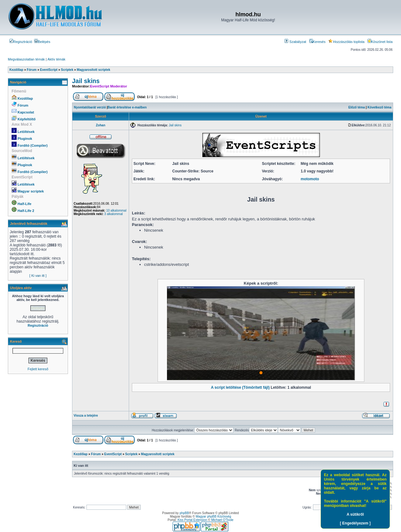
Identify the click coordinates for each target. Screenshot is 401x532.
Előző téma (357, 107)
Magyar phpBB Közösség (214, 516)
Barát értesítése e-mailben (127, 107)
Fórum (23, 105)
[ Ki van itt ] (38, 276)
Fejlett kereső (38, 369)
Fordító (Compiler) (33, 145)
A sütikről (355, 514)
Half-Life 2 (26, 211)
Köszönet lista (380, 42)
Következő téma (379, 107)
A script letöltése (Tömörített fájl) (240, 387)
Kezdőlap (25, 98)
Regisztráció (21, 42)
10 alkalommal (116, 211)
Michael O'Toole (222, 520)
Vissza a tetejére (86, 416)
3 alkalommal (114, 214)
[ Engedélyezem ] (355, 523)
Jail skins (86, 81)
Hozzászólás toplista (346, 42)
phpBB (184, 513)
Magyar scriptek (31, 191)
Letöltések (26, 132)
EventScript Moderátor (108, 86)
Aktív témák (56, 59)
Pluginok (25, 139)
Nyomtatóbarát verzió (90, 107)
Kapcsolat (26, 112)
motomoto (310, 179)
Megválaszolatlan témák (26, 59)
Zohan (101, 125)
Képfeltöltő (26, 119)
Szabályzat (295, 42)
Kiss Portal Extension (193, 520)
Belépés (42, 42)
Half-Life (24, 204)
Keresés (317, 42)
